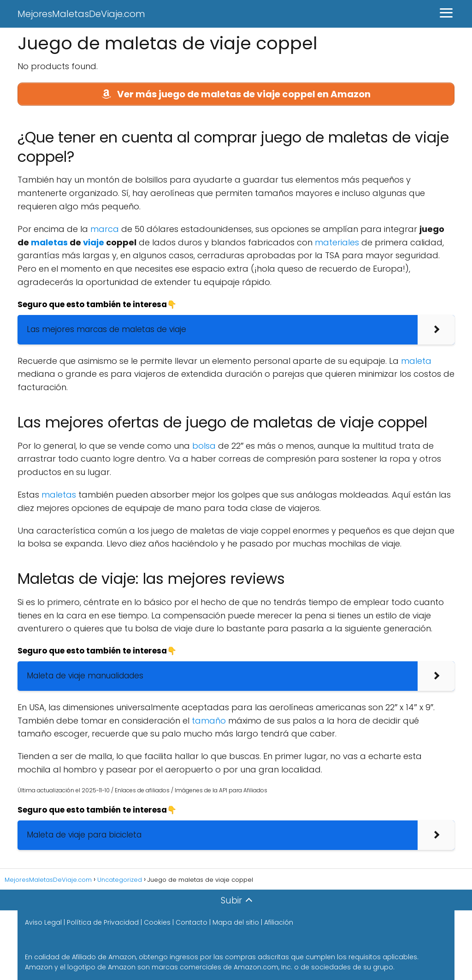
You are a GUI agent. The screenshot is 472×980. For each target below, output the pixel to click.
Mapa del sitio (236, 922)
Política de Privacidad (103, 922)
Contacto (192, 922)
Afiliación (279, 922)
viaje (94, 242)
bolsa (204, 446)
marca (105, 229)
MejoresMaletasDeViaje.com (81, 14)
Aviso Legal (43, 922)
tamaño (209, 721)
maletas (49, 242)
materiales (337, 242)
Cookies (157, 922)
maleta (416, 361)
